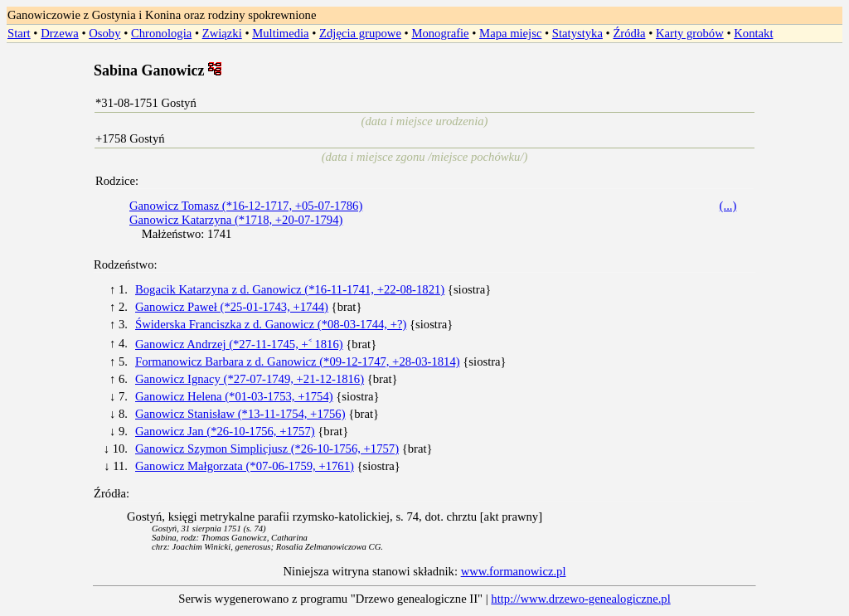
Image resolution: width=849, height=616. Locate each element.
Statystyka (577, 33)
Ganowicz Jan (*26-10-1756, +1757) (225, 431)
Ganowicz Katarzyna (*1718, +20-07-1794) (236, 220)
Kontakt (753, 33)
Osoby (104, 33)
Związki (222, 33)
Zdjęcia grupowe (360, 33)
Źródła (629, 33)
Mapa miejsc (510, 33)
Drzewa (60, 33)
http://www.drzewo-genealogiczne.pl (580, 599)
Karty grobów (690, 33)
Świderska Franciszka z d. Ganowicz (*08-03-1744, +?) (271, 324)
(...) (728, 206)
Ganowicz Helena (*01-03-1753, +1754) (234, 396)
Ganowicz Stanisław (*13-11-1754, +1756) (240, 414)
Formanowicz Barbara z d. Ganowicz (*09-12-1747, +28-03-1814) (298, 361)
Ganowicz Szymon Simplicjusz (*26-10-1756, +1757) (267, 449)
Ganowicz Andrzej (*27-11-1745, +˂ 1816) (239, 344)
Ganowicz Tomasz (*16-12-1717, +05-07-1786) (246, 206)
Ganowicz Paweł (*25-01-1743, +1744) (232, 307)
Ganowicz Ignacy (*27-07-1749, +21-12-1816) (250, 379)
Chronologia (161, 33)
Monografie (440, 33)
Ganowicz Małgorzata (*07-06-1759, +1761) (245, 466)
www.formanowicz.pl (514, 571)
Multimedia (280, 33)
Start (19, 33)
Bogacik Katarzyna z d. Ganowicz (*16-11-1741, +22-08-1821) (290, 289)
